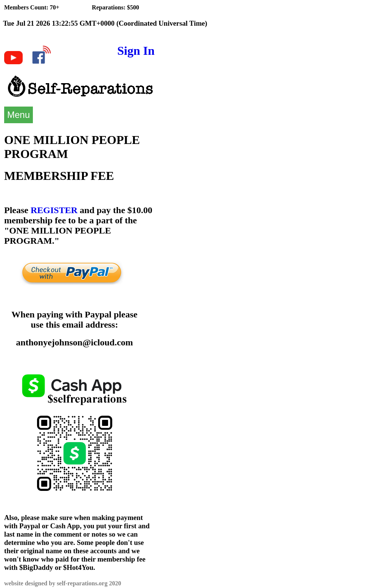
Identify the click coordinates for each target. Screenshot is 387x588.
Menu (19, 115)
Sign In (136, 51)
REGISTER (54, 210)
